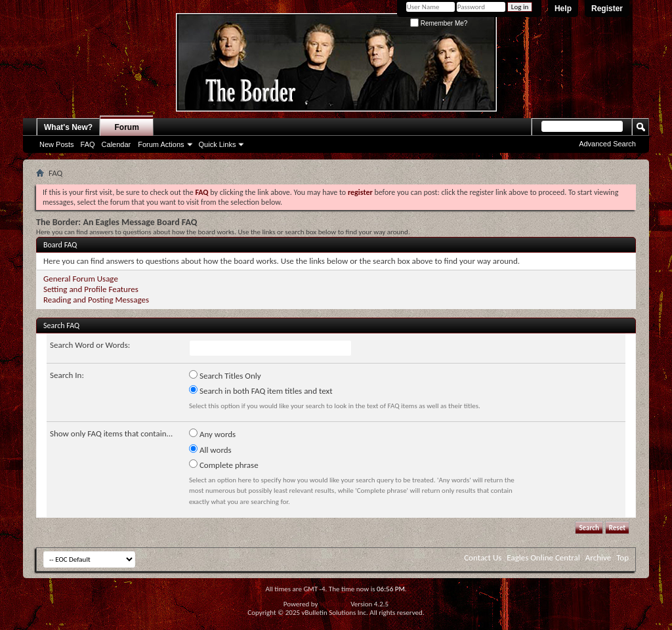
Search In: (67, 375)
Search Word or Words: (90, 345)
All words (210, 450)
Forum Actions (161, 144)
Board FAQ (60, 245)
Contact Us (483, 557)
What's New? (68, 127)
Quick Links (218, 144)
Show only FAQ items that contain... (111, 433)
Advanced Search (607, 144)
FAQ (88, 144)
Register (607, 9)
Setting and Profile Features (91, 289)
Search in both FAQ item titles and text (261, 390)
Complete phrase (224, 465)
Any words (212, 434)
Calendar (116, 144)
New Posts (57, 144)
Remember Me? (439, 23)
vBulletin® (334, 604)
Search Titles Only (225, 375)
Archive (598, 557)
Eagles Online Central (543, 557)
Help (563, 9)
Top (622, 557)
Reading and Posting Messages (96, 300)
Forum (127, 127)
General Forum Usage (81, 279)
